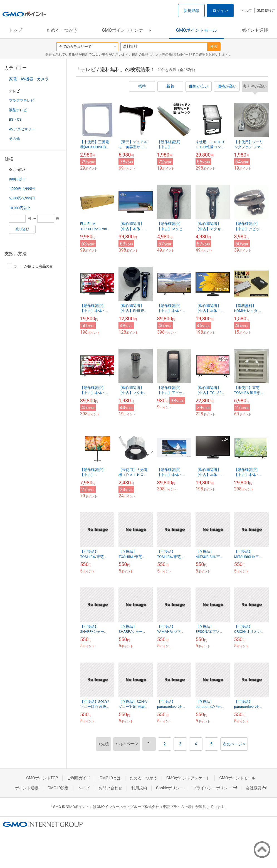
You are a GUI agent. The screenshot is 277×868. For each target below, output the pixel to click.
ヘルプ (247, 11)
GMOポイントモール (197, 30)
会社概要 (256, 788)
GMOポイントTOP (42, 778)
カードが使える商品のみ (30, 266)
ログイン (220, 11)
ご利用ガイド (79, 778)
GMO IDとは (110, 778)
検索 (214, 47)
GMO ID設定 (266, 11)
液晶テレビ (18, 110)
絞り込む (22, 229)
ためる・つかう (62, 30)
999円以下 (17, 179)
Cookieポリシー (170, 788)
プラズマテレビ (22, 101)
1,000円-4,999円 (22, 189)
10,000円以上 (20, 208)
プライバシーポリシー (215, 788)
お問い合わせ (110, 788)
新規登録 (191, 11)
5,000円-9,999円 (22, 198)
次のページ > (234, 744)
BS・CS (15, 119)
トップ (16, 30)
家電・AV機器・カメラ (29, 79)
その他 (14, 139)
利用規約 (139, 788)
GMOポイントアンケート (127, 30)
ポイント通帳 (255, 30)
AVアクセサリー (22, 129)
